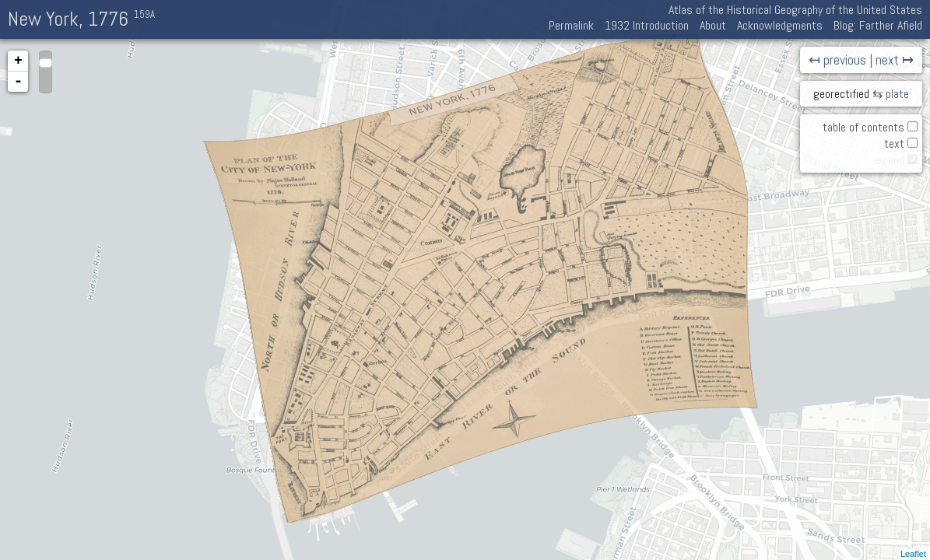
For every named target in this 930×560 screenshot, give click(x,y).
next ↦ (895, 60)
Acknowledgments (780, 25)
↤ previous (837, 60)
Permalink (571, 25)
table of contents (863, 127)
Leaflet (913, 554)
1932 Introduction (647, 25)
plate (897, 94)
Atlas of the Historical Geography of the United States (795, 10)
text (894, 143)
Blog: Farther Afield (878, 25)
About (713, 25)
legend (889, 160)
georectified (841, 94)
